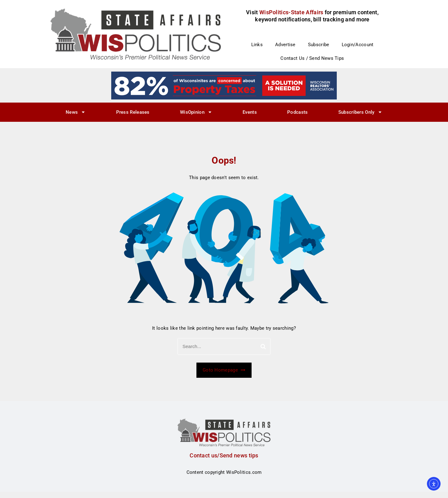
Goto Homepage (224, 370)
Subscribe (319, 45)
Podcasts (297, 112)
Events (250, 112)
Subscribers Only (360, 112)
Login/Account (358, 45)
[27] (224, 85)
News (76, 112)
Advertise (285, 45)
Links (257, 45)
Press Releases (133, 112)
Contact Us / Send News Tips (312, 58)
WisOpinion (196, 112)
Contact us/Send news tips (224, 455)
